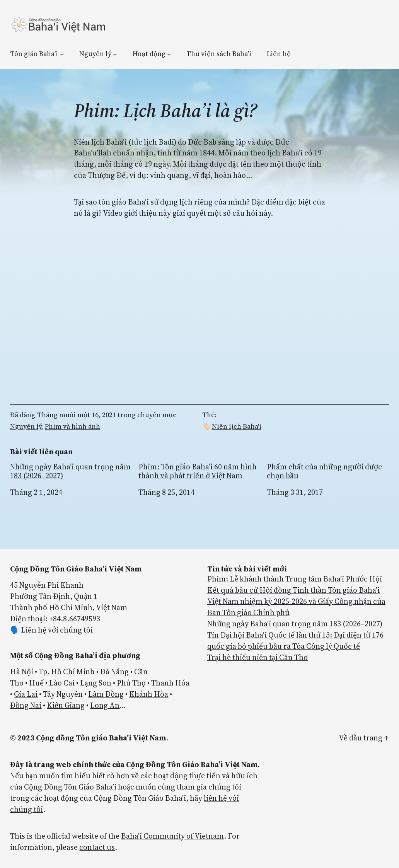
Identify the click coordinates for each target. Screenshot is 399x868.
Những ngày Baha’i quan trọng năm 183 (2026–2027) (70, 471)
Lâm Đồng (106, 694)
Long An (105, 705)
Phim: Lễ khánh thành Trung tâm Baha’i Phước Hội (295, 579)
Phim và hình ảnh (72, 426)
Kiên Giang (66, 705)
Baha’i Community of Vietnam (172, 836)
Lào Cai (62, 683)
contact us (97, 847)
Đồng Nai (26, 705)
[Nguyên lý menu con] (115, 54)
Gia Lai (26, 694)
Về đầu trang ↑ (364, 738)
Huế (36, 683)
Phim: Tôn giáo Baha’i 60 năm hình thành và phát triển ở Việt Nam (198, 471)
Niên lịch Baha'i (237, 426)
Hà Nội (22, 672)
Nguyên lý (26, 426)
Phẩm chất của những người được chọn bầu (324, 471)
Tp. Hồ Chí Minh (67, 672)
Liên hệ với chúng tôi (57, 630)
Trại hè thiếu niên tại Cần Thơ (257, 657)
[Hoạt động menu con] (169, 54)
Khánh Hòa (149, 694)
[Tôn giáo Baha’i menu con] (62, 54)
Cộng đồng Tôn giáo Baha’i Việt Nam (101, 738)
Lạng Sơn (96, 683)
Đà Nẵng (114, 672)
